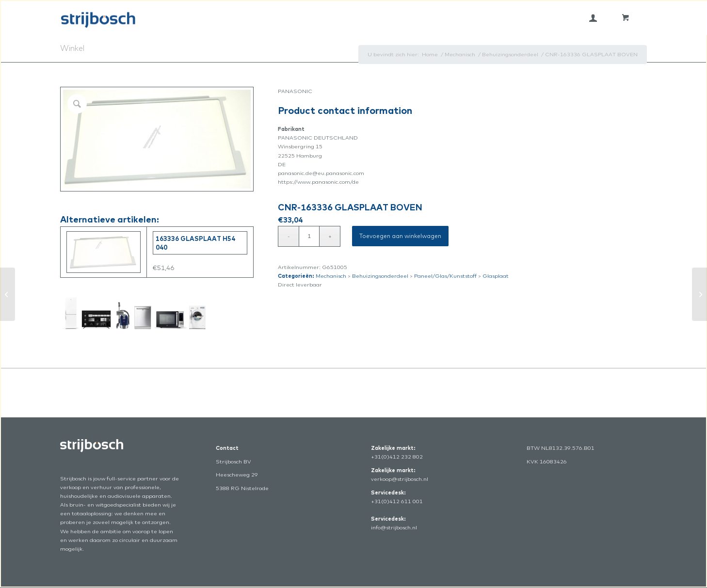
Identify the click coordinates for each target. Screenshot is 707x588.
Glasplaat (496, 276)
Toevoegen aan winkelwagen (400, 236)
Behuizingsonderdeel (380, 276)
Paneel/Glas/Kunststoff (445, 276)
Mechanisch (331, 276)
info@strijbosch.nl (394, 527)
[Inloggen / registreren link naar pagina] (593, 18)
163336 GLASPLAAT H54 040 (195, 243)
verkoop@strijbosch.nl (400, 479)
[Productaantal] (309, 236)
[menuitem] (593, 18)
